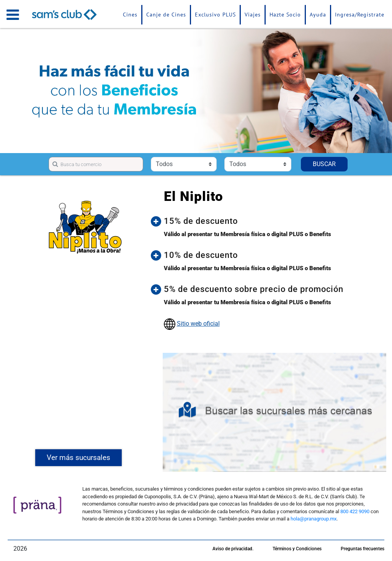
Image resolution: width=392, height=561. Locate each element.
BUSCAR (324, 164)
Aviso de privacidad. (233, 549)
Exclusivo (215, 15)
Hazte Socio (285, 15)
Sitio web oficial (198, 324)
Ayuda (318, 15)
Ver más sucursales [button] (78, 457)
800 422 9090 (355, 511)
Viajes (253, 15)
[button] (272, 221)
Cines (130, 15)
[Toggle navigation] (13, 15)
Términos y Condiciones (297, 549)
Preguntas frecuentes (363, 549)
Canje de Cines (166, 15)
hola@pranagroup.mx (314, 519)
